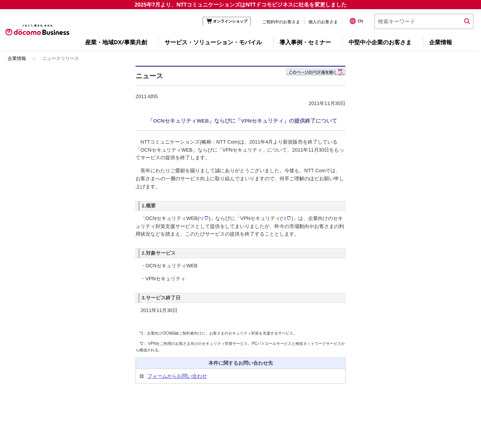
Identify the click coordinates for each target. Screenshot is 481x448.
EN (356, 21)
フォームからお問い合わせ (177, 376)
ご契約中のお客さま (281, 22)
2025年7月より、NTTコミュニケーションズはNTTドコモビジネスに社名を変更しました (240, 4)
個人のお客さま (323, 22)
